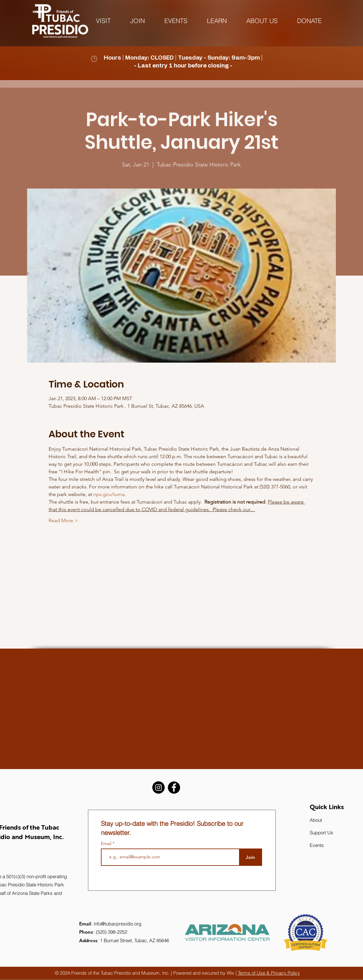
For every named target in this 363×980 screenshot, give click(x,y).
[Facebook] (174, 787)
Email (107, 843)
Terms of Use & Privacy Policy (269, 973)
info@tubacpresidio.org (117, 924)
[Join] (251, 857)
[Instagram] (158, 787)
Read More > (63, 520)
